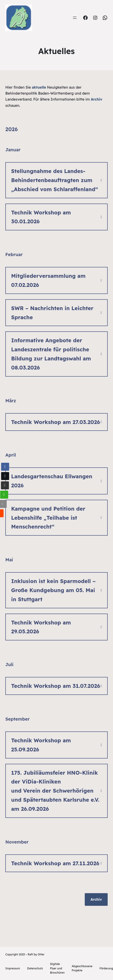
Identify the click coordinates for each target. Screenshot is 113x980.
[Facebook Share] (5, 467)
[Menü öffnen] (75, 18)
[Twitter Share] (5, 476)
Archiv (96, 899)
